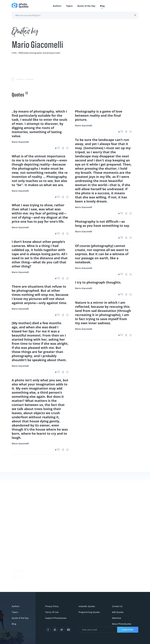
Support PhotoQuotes (56, 618)
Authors (57, 6)
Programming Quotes (89, 612)
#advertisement (20, 585)
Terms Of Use (52, 612)
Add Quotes (118, 612)
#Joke (14, 568)
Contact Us (117, 606)
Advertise (116, 618)
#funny (15, 574)
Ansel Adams (39, 589)
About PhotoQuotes (122, 624)
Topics (69, 6)
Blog (102, 6)
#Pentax (16, 591)
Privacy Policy (52, 606)
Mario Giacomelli (20, 142)
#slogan (16, 579)
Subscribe (128, 630)
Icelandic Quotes (87, 606)
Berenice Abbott (41, 583)
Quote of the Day (86, 6)
